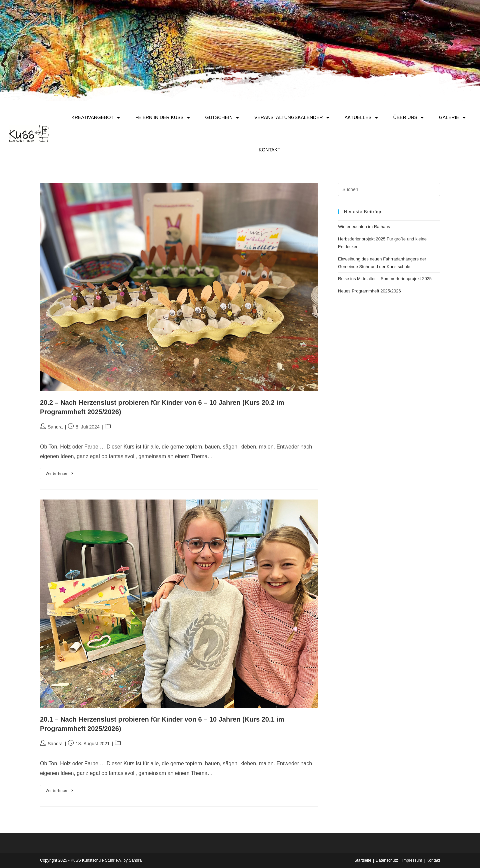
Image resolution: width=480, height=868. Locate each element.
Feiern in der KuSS (163, 118)
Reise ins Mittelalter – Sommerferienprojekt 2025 (385, 279)
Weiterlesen (62, 472)
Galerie (452, 118)
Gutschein (222, 118)
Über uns (408, 118)
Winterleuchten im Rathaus (364, 227)
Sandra (55, 427)
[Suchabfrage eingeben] (389, 189)
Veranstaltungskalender (292, 118)
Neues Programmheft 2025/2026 (369, 291)
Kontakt (269, 150)
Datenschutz (387, 860)
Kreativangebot (96, 118)
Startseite (363, 860)
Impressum (412, 860)
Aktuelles (361, 118)
